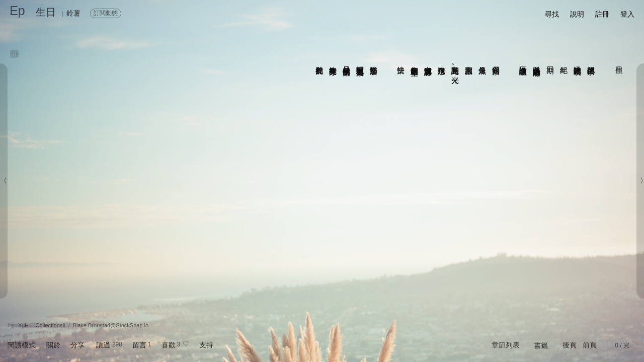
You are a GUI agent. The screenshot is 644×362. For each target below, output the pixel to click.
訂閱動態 (106, 13)
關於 (53, 345)
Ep (17, 11)
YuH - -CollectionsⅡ (42, 325)
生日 (46, 12)
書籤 (541, 345)
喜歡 (169, 345)
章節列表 (506, 345)
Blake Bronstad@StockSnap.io (111, 325)
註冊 (602, 14)
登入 (627, 14)
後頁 (570, 345)
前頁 (590, 345)
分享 (77, 345)
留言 (139, 345)
